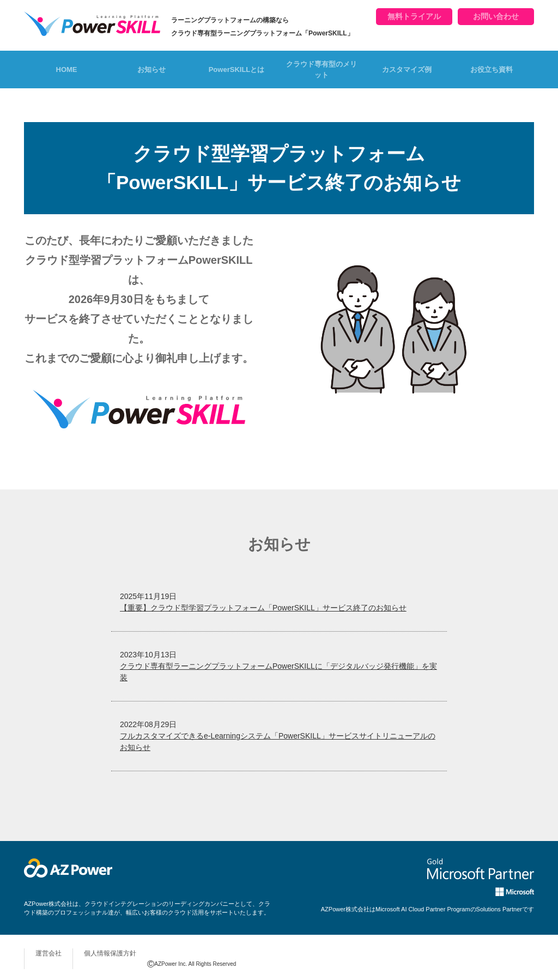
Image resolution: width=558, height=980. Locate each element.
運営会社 (48, 953)
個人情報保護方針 (110, 953)
